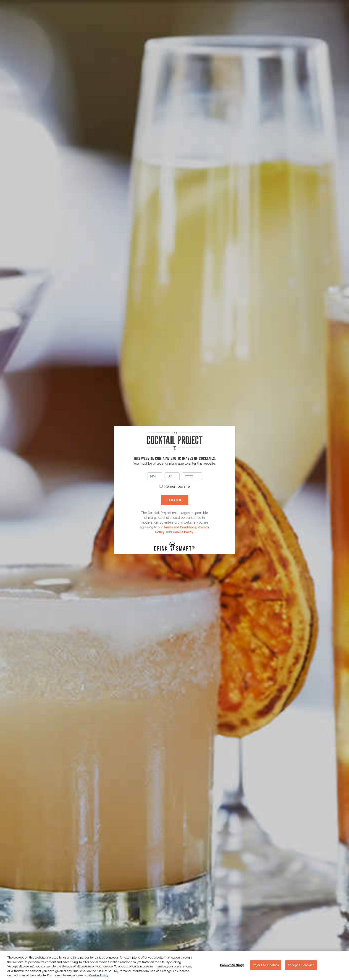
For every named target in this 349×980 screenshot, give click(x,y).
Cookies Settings (232, 965)
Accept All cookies (301, 965)
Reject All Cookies (266, 965)
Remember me (177, 486)
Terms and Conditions (180, 527)
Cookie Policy (183, 532)
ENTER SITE (175, 500)
